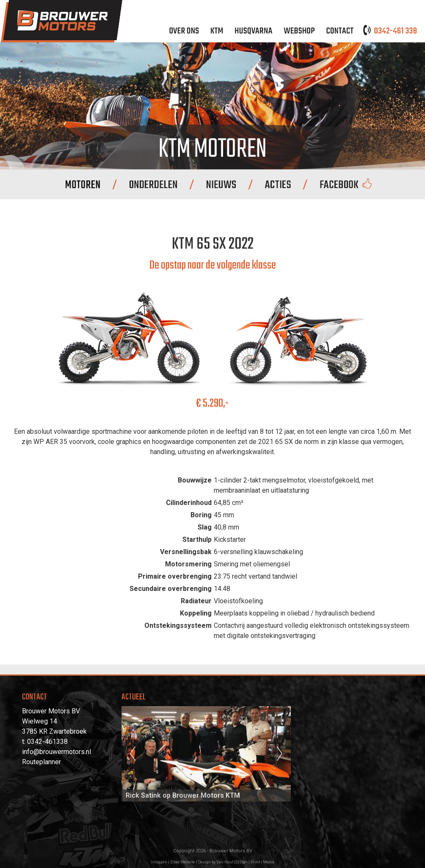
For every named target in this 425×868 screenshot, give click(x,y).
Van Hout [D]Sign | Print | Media (245, 862)
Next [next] (280, 754)
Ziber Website (183, 862)
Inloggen (159, 862)
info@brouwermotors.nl (57, 752)
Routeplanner (41, 762)
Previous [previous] (132, 754)
